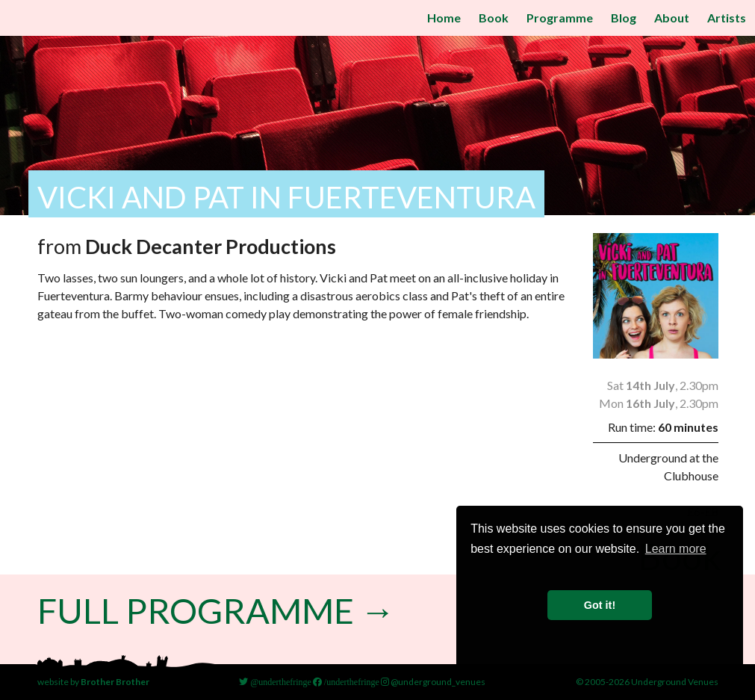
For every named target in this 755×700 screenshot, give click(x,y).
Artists (727, 18)
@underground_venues (433, 682)
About (672, 18)
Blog (624, 18)
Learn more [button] (676, 549)
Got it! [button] (600, 605)
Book (494, 18)
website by (93, 682)
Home (444, 18)
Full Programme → (220, 610)
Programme (560, 18)
